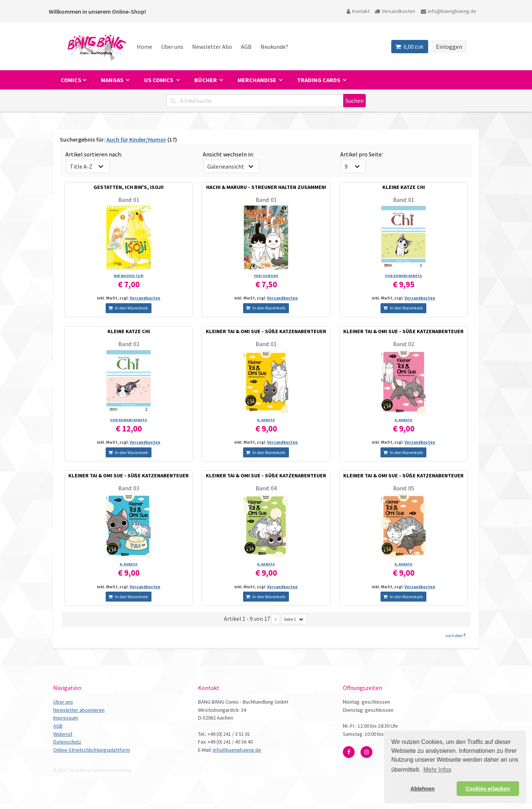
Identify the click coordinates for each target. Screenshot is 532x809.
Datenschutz (67, 742)
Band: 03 (129, 488)
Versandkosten (395, 11)
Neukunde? (274, 47)
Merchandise (258, 80)
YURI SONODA (266, 276)
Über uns (172, 47)
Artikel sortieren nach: (94, 154)
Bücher (206, 80)
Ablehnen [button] (423, 789)
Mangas (113, 80)
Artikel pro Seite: (362, 154)
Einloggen (449, 47)
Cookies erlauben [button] (488, 789)
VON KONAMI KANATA (403, 276)
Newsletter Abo (212, 47)
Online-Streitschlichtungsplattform (92, 750)
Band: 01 (129, 200)
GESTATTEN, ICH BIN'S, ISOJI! (129, 187)
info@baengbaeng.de (449, 11)
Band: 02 (129, 344)
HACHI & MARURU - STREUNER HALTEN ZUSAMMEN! (266, 187)
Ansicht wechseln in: (228, 154)
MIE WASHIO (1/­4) (129, 276)
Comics (71, 80)
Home (144, 47)
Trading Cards (319, 80)
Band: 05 (404, 488)
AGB (246, 47)
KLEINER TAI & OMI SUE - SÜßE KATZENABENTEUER (266, 331)
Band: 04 (266, 488)
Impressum (66, 718)
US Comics (159, 80)
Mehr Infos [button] (437, 770)
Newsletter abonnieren (79, 710)
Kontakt (358, 11)
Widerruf (63, 734)
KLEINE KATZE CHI (404, 187)
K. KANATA (266, 420)
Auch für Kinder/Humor (136, 139)
